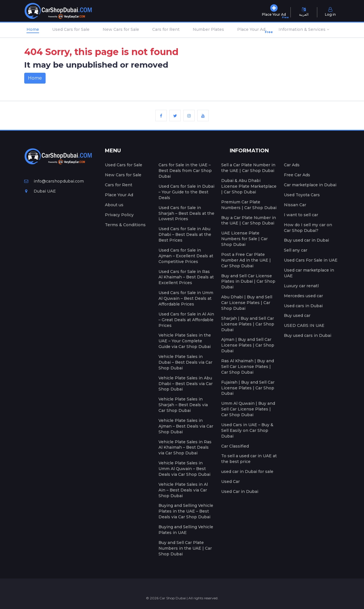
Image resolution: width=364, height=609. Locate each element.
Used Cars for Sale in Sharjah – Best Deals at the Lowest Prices (186, 213)
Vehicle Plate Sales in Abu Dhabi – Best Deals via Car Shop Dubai (186, 384)
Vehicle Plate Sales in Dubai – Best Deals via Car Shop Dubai (185, 362)
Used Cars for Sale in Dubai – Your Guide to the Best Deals (186, 192)
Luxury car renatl (301, 286)
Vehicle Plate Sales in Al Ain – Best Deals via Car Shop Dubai (183, 490)
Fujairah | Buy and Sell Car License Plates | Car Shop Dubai (248, 388)
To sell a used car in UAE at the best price (249, 459)
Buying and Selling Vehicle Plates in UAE (186, 530)
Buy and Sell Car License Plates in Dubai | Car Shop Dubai (248, 282)
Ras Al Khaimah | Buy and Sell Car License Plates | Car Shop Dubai (248, 367)
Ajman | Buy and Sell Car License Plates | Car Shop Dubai (248, 345)
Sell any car (296, 250)
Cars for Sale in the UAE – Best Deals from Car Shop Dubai (185, 171)
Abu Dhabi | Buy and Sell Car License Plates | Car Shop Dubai (247, 303)
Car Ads (292, 165)
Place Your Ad (252, 31)
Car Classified (235, 446)
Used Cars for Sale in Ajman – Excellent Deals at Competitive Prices (186, 256)
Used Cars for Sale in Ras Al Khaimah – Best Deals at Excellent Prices (186, 277)
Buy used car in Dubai (306, 240)
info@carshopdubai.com (54, 181)
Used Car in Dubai (240, 491)
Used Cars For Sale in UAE (311, 260)
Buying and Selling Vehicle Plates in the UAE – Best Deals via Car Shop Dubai (186, 511)
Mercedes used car (303, 296)
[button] (304, 30)
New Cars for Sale (121, 29)
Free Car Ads (297, 175)
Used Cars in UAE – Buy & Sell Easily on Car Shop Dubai (247, 430)
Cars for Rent (166, 29)
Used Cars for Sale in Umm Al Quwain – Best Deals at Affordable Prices (186, 298)
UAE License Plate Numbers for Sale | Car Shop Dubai (244, 239)
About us (114, 205)
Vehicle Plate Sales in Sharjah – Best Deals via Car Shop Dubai (183, 405)
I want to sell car (301, 215)
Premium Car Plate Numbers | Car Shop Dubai (249, 205)
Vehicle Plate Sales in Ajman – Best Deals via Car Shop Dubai (186, 426)
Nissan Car (295, 205)
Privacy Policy (119, 215)
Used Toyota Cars (302, 195)
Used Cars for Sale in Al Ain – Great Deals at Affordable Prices (186, 320)
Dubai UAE (40, 191)
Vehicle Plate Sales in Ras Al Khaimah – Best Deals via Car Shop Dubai (185, 448)
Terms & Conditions (125, 225)
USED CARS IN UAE (304, 325)
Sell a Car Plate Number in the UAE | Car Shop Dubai (248, 168)
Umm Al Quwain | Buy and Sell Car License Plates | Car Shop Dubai (248, 409)
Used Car (230, 481)
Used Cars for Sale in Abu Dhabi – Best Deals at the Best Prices (185, 234)
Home (33, 29)
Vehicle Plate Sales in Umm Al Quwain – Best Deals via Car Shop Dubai (184, 469)
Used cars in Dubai (303, 306)
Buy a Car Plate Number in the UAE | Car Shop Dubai (249, 220)
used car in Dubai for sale (247, 472)
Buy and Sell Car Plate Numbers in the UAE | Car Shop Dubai (185, 548)
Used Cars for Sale (71, 29)
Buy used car (297, 315)
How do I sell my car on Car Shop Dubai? (308, 228)
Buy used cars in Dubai (308, 335)
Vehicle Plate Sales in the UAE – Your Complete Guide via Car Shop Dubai (185, 341)
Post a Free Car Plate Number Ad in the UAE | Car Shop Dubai (246, 260)
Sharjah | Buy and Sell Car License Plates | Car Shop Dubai (248, 324)
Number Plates (208, 29)
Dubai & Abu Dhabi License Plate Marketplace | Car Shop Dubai (249, 186)
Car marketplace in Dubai (310, 185)
